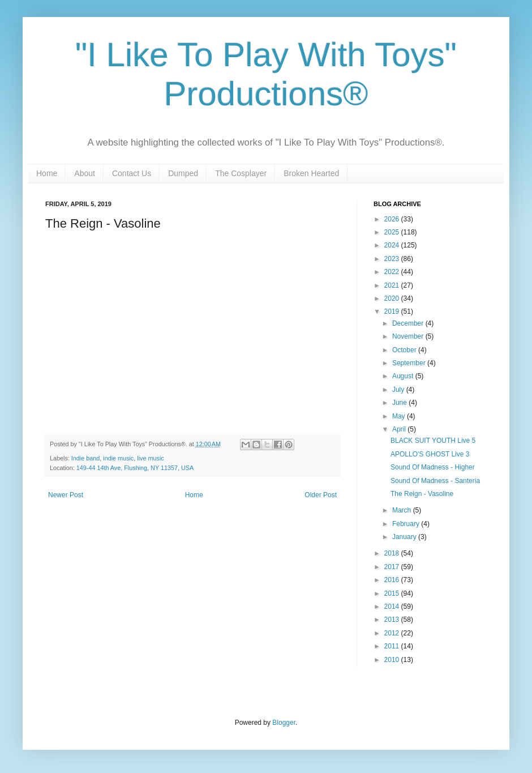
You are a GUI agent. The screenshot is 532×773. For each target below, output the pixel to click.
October (405, 350)
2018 (393, 553)
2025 (393, 232)
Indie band (85, 458)
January (405, 537)
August (404, 376)
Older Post (321, 495)
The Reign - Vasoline (422, 494)
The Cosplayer (241, 173)
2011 (393, 646)
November (409, 336)
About (85, 173)
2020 (393, 298)
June (400, 403)
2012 (393, 633)
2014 (393, 607)
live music (150, 458)
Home (47, 173)
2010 (393, 660)
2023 (393, 259)
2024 (393, 245)
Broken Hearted (311, 173)
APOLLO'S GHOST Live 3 (430, 454)
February (407, 524)
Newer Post (66, 495)
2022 (393, 272)
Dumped (183, 173)
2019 (393, 311)
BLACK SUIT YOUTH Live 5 (433, 441)
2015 (393, 593)
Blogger (284, 723)
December (409, 323)
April (400, 429)
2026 (393, 219)
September (410, 363)
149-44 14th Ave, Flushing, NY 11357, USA (135, 468)
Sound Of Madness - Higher (433, 467)
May (400, 416)
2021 (393, 285)
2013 (393, 620)
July (399, 390)
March (403, 510)
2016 (393, 580)
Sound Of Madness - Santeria (435, 481)
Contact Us (132, 173)
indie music (118, 458)
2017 (393, 567)
